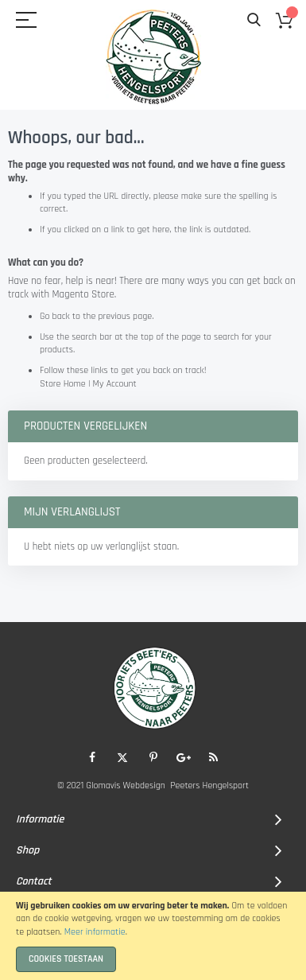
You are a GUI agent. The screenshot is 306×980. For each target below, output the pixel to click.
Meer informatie (95, 932)
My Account (115, 384)
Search (254, 20)
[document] (153, 936)
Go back (55, 316)
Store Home (63, 384)
